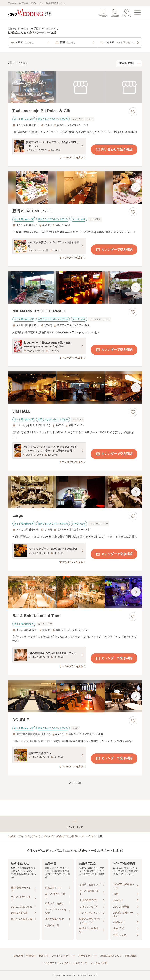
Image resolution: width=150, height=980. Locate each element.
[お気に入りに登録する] (133, 112)
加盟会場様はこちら (111, 956)
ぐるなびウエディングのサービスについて (65, 963)
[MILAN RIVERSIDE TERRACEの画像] (75, 287)
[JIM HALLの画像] (75, 388)
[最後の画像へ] (136, 187)
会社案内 (18, 956)
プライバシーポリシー (63, 956)
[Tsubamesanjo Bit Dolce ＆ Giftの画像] (75, 87)
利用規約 (31, 956)
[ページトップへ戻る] (75, 824)
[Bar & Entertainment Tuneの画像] (75, 592)
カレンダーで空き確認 (114, 250)
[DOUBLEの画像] (75, 696)
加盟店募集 (131, 956)
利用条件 (44, 956)
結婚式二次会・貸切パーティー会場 (75, 836)
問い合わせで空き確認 (114, 149)
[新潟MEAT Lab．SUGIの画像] (75, 187)
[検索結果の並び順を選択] (129, 63)
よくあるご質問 (99, 963)
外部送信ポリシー (88, 956)
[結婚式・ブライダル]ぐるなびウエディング (30, 836)
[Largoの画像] (75, 492)
